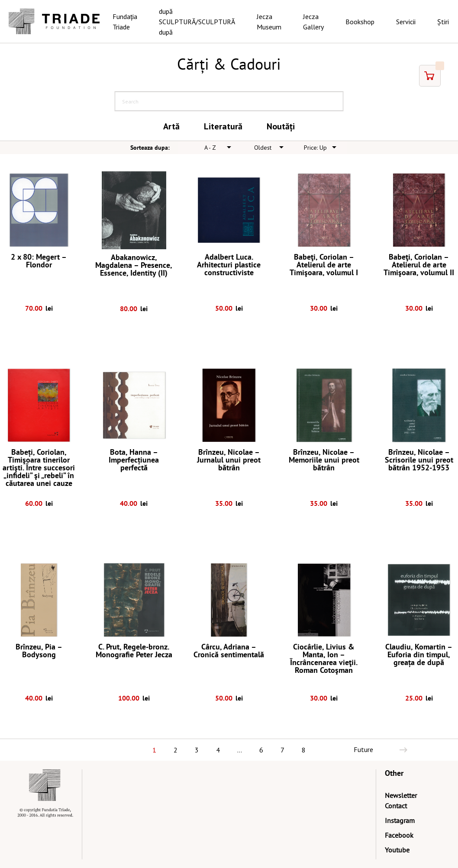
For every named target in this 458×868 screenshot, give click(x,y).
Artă (171, 126)
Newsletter (401, 795)
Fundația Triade (125, 22)
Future (363, 749)
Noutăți (281, 126)
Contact (396, 806)
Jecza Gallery (313, 22)
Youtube (397, 850)
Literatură (223, 126)
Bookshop (360, 22)
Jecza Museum (269, 22)
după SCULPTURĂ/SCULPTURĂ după (197, 22)
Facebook (399, 835)
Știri (443, 22)
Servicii (406, 22)
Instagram (400, 820)
